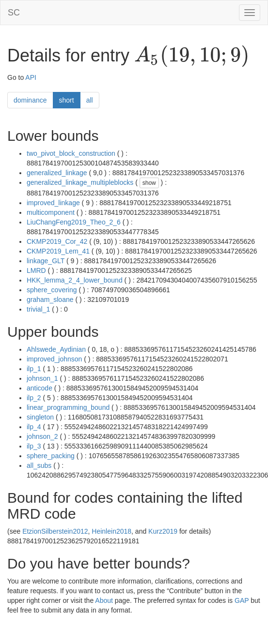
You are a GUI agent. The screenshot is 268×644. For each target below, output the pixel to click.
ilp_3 (34, 446)
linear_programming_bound (68, 407)
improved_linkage (53, 203)
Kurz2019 (163, 531)
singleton (40, 417)
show (149, 183)
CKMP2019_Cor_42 (57, 241)
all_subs (39, 465)
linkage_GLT (46, 261)
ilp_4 (34, 427)
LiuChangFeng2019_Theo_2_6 (74, 222)
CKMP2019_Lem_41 (58, 251)
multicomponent (51, 212)
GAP (242, 600)
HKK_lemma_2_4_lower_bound (75, 280)
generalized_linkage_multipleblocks (80, 182)
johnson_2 (42, 436)
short (67, 100)
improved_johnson (54, 359)
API (31, 77)
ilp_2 (34, 398)
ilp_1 (34, 369)
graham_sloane (50, 300)
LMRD (36, 270)
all (90, 100)
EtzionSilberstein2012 (55, 531)
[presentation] (192, 56)
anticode (39, 388)
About (104, 600)
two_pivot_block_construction (71, 153)
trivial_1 (38, 309)
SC (14, 13)
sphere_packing (51, 456)
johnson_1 (42, 378)
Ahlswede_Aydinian (56, 349)
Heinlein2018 (111, 531)
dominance (30, 100)
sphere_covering (52, 290)
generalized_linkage (57, 173)
